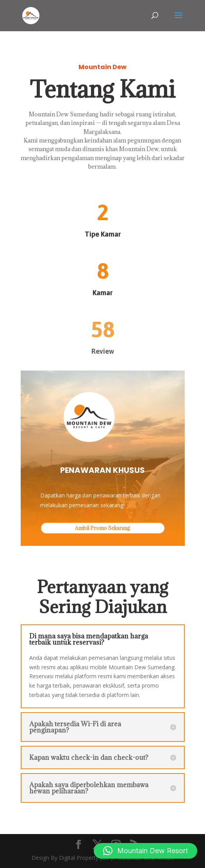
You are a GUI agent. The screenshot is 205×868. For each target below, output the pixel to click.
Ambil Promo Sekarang (102, 528)
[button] (145, 851)
